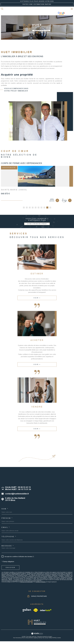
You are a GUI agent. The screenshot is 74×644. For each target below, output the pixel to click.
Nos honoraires (17, 638)
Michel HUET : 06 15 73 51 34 (18, 490)
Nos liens (45, 638)
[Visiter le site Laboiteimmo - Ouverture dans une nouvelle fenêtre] (37, 634)
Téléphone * (9, 537)
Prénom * (7, 519)
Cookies (59, 638)
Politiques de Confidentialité (26, 582)
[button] (35, 33)
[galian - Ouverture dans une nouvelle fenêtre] (27, 611)
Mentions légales (33, 638)
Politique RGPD (52, 638)
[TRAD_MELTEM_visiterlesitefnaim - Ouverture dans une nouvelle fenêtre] (36, 611)
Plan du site (25, 638)
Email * (6, 528)
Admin (40, 638)
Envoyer (10, 568)
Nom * (5, 509)
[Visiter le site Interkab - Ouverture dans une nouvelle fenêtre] (46, 611)
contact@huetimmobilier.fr (17, 494)
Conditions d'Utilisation (41, 582)
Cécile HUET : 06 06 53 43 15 (18, 488)
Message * (8, 546)
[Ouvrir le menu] (72, 9)
